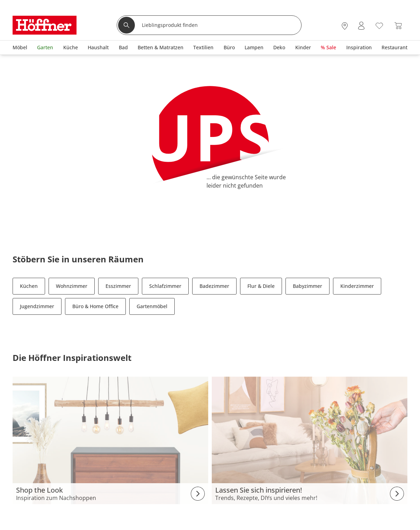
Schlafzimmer (165, 286)
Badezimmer (214, 286)
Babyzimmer (307, 286)
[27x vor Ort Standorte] (345, 26)
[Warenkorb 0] (398, 26)
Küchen (29, 286)
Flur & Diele (261, 286)
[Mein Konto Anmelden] (361, 26)
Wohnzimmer (72, 286)
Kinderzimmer (357, 286)
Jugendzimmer (37, 306)
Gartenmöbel (152, 306)
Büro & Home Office (95, 306)
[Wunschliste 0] (379, 25)
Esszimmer (118, 286)
